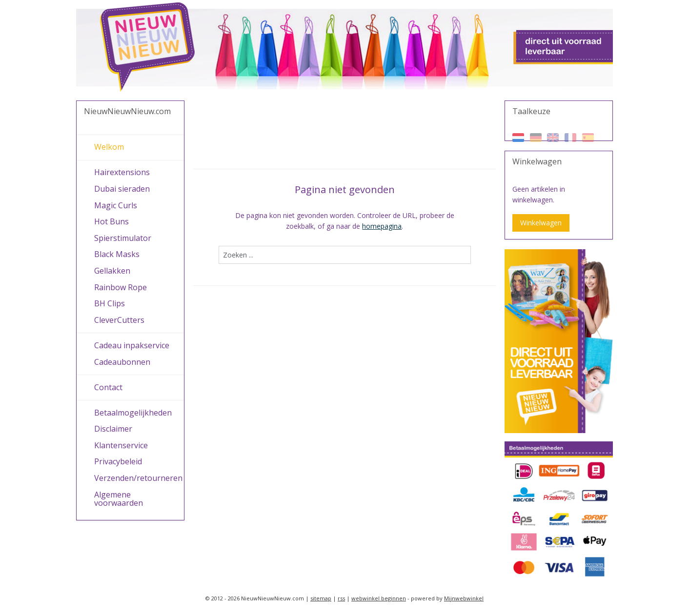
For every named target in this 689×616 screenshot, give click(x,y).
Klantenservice (121, 445)
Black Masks (117, 254)
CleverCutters (119, 320)
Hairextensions (122, 172)
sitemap (321, 598)
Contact (108, 387)
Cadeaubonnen (122, 362)
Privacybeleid (118, 461)
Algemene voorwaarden (119, 499)
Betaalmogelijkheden (133, 413)
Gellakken (112, 271)
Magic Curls (116, 205)
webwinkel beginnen (379, 598)
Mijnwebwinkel (464, 598)
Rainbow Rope (121, 287)
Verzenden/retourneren (138, 478)
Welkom (109, 147)
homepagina (382, 226)
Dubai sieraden (122, 189)
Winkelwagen (541, 223)
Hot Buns (111, 221)
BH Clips (110, 303)
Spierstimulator (123, 238)
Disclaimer (113, 429)
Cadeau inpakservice (132, 345)
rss (341, 598)
